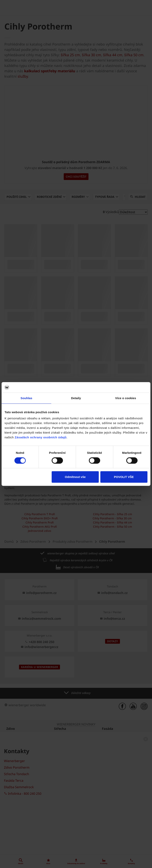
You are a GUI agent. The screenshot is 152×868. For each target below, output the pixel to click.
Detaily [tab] (76, 398)
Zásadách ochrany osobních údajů (41, 437)
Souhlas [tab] (26, 398)
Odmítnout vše (75, 477)
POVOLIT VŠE (124, 477)
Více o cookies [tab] (126, 398)
